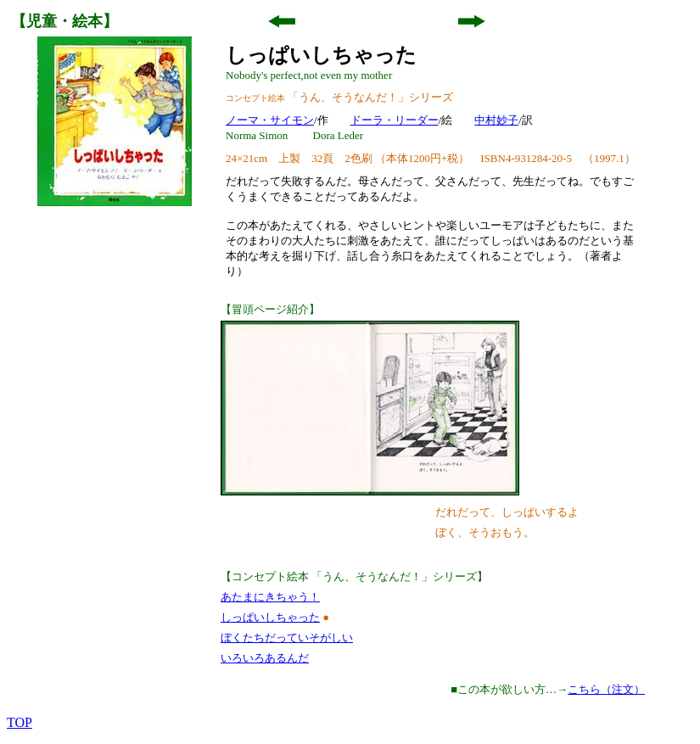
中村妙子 (496, 120)
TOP (20, 722)
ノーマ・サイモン (270, 120)
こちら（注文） (606, 689)
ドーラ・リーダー (395, 120)
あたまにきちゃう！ (270, 597)
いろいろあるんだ (265, 658)
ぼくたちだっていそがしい (287, 638)
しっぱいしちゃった (270, 617)
